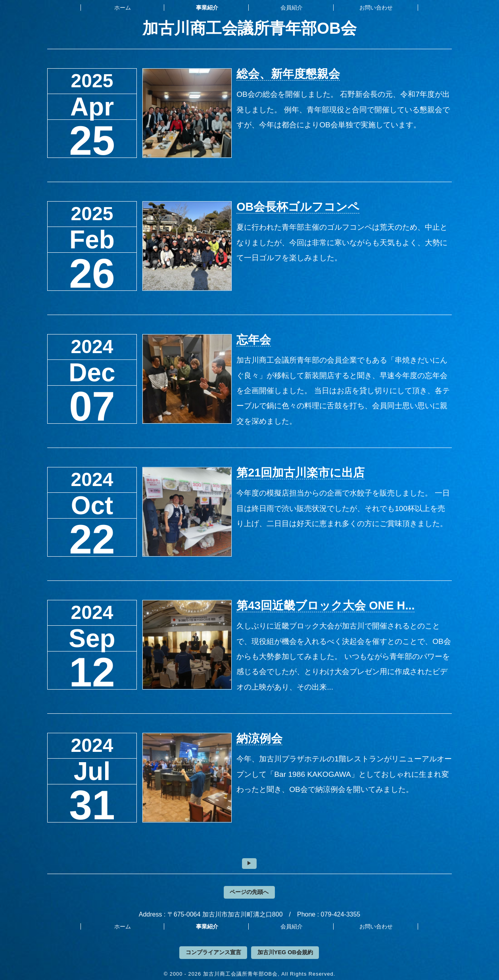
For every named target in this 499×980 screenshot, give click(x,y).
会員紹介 (292, 8)
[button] (249, 863)
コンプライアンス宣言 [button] (213, 952)
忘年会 (254, 340)
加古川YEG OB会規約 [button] (285, 952)
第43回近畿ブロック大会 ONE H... (325, 605)
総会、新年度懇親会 (288, 74)
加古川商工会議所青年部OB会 (249, 28)
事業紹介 (207, 8)
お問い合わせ (376, 8)
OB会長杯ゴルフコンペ (298, 207)
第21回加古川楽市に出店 (300, 473)
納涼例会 (259, 738)
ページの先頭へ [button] (249, 892)
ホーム (123, 8)
